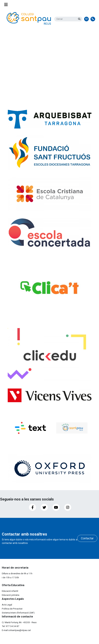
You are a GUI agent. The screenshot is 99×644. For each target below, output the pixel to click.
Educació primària (11, 595)
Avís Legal (7, 605)
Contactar (87, 538)
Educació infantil (10, 591)
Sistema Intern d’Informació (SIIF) (18, 613)
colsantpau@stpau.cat (20, 630)
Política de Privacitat (12, 609)
